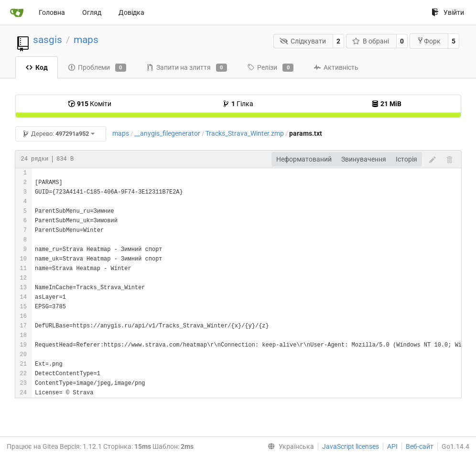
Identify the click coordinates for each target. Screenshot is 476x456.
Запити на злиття (187, 68)
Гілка (238, 104)
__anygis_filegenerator (167, 133)
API (392, 446)
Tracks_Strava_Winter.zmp (245, 133)
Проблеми (97, 68)
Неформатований (304, 159)
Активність (336, 67)
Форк (429, 41)
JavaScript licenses (351, 446)
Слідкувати (303, 41)
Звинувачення (364, 159)
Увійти (448, 12)
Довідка (131, 12)
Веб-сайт (420, 446)
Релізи (270, 68)
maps (86, 40)
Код (37, 67)
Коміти (90, 104)
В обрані (371, 41)
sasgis (48, 40)
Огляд (92, 12)
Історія (406, 159)
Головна (52, 12)
